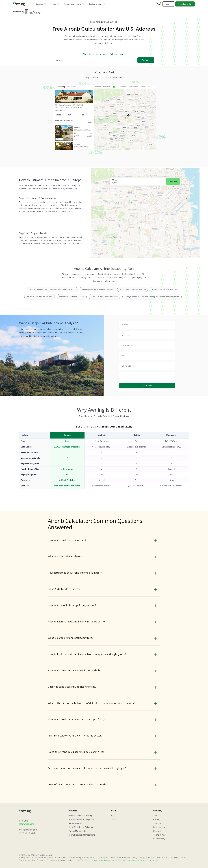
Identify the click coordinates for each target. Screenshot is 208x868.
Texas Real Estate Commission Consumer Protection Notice (138, 860)
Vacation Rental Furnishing (80, 816)
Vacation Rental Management (82, 820)
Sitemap (157, 824)
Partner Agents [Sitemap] (160, 827)
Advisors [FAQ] (115, 820)
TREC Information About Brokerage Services (102, 860)
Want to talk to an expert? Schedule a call (104, 54)
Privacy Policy (159, 839)
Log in (169, 4)
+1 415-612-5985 (27, 833)
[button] (41, 4)
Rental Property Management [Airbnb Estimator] (82, 835)
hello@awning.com (28, 830)
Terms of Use (159, 835)
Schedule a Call (185, 4)
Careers (157, 820)
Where (59, 60)
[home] (19, 4)
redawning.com (26, 824)
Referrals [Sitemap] (157, 831)
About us (157, 816)
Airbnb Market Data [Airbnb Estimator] (78, 831)
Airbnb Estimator (76, 824)
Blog (113, 816)
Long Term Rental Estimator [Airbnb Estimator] (81, 827)
